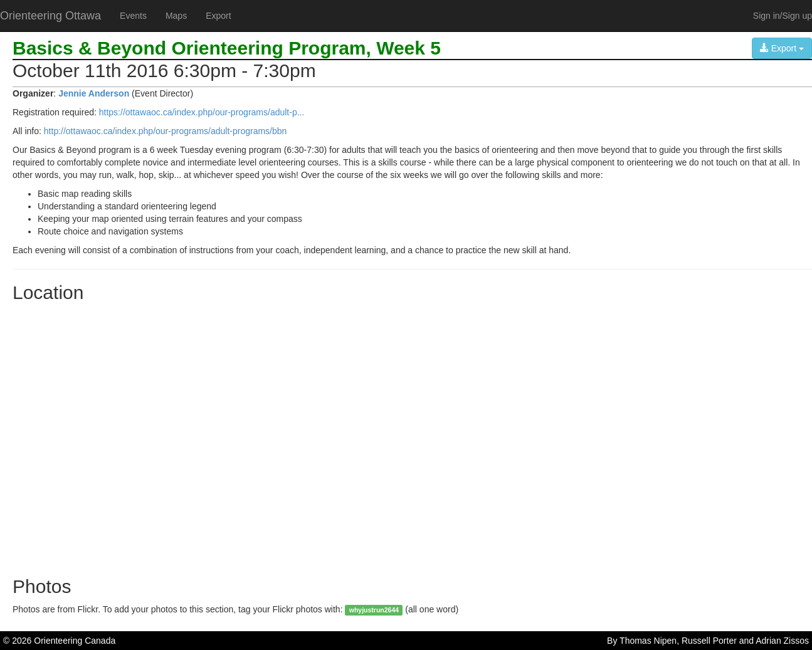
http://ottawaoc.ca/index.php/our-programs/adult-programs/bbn (166, 131)
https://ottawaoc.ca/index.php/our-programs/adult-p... (202, 112)
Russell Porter (709, 641)
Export (218, 16)
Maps (176, 16)
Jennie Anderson (94, 93)
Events (133, 16)
